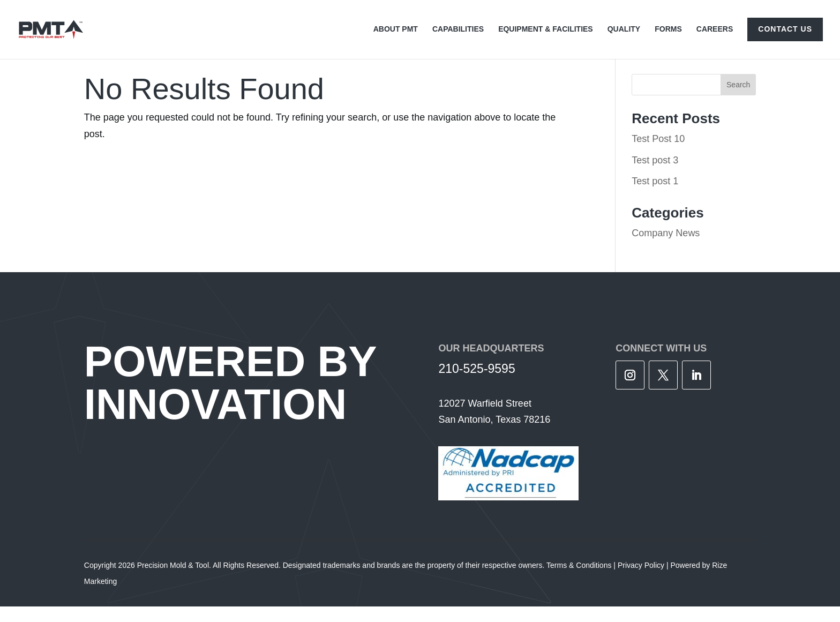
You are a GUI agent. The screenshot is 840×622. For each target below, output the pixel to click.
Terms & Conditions (579, 581)
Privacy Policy (641, 581)
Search (738, 100)
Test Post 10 (658, 154)
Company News (666, 249)
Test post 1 (655, 197)
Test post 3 (655, 176)
